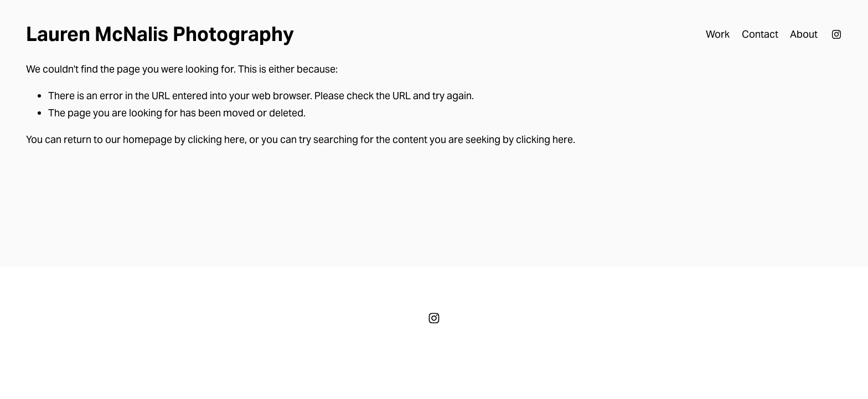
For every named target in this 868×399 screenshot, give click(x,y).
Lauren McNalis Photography (160, 34)
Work (718, 34)
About (804, 34)
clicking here (216, 139)
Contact (760, 34)
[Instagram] (836, 34)
